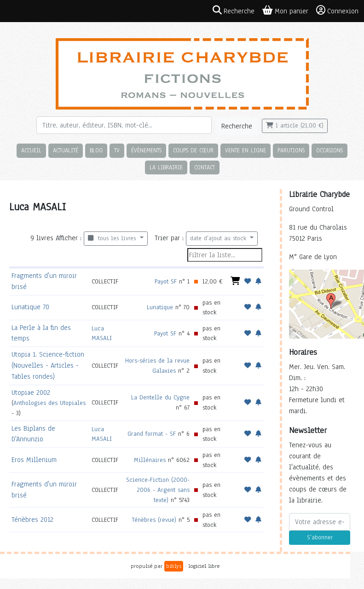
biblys (174, 566)
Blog (96, 150)
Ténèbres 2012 (32, 520)
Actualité (66, 150)
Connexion (337, 11)
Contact (205, 167)
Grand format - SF (152, 434)
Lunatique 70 (30, 307)
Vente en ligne (246, 150)
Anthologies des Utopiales (49, 403)
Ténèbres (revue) (154, 520)
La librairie (166, 167)
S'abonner (320, 537)
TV (117, 150)
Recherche (237, 126)
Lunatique (160, 307)
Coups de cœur (193, 150)
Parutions (291, 150)
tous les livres (113, 238)
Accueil (31, 150)
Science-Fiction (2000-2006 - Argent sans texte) (158, 490)
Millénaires (150, 460)
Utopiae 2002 (31, 393)
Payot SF (166, 281)
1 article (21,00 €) (295, 126)
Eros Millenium (34, 460)
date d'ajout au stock (219, 238)
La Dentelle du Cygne (160, 397)
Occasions (329, 150)
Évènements (146, 150)
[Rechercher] (124, 125)
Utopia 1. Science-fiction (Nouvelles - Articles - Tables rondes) (48, 365)
